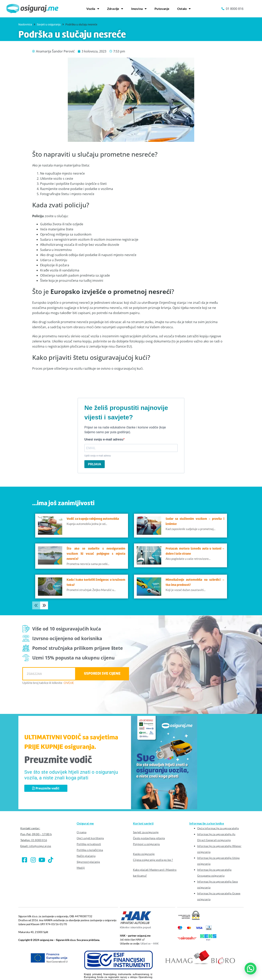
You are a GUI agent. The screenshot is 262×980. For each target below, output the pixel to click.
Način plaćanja (86, 856)
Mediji (81, 868)
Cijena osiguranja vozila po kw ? (153, 860)
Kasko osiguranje (144, 854)
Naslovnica (25, 24)
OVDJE (69, 683)
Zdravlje (115, 9)
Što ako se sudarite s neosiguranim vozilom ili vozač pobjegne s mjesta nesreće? (96, 554)
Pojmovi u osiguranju (146, 844)
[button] (251, 969)
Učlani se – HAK (150, 944)
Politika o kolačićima (90, 850)
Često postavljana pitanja (149, 838)
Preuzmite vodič (58, 761)
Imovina (139, 9)
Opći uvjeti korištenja (90, 838)
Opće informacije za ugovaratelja (218, 828)
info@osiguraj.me (40, 846)
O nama (82, 832)
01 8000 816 (39, 840)
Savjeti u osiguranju (49, 24)
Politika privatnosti (89, 844)
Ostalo (184, 9)
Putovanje (162, 9)
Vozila (93, 9)
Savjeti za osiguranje (146, 832)
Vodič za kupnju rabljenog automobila (93, 519)
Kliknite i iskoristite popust (136, 928)
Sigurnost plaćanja (88, 862)
